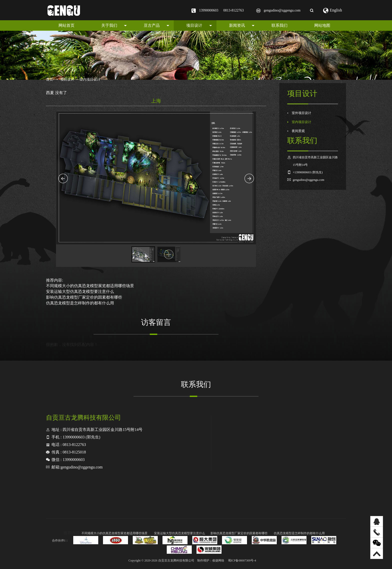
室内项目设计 (90, 79)
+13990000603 (302, 172)
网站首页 (66, 25)
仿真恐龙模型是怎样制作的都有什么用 (80, 303)
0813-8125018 (74, 452)
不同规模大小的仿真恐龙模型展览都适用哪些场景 (90, 286)
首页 (50, 79)
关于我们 (114, 25)
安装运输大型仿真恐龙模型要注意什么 (80, 292)
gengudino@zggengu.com (282, 10)
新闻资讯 (242, 25)
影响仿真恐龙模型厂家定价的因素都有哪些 (84, 297)
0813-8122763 (233, 10)
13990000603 (209, 10)
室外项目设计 (301, 113)
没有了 (61, 93)
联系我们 (279, 25)
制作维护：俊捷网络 (211, 560)
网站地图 (322, 25)
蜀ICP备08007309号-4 (242, 560)
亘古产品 (156, 25)
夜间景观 (298, 131)
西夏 (50, 93)
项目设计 (199, 25)
